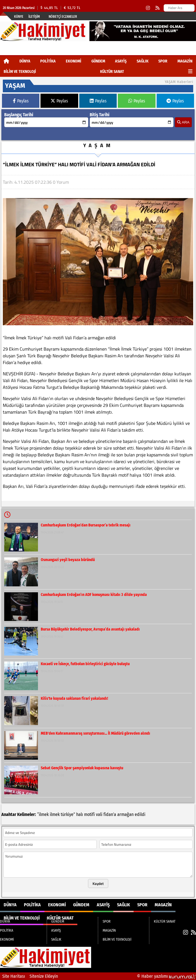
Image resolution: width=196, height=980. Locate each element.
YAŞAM (98, 145)
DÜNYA (25, 61)
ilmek (55, 814)
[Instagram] (148, 8)
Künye (19, 17)
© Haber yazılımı (166, 976)
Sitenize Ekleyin (44, 976)
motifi (89, 814)
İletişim (34, 17)
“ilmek (43, 814)
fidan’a (110, 814)
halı (80, 814)
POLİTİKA (48, 61)
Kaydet (98, 883)
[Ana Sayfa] (6, 61)
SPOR (163, 61)
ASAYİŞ (121, 61)
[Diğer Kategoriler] (190, 72)
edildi (140, 814)
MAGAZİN (185, 61)
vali (99, 814)
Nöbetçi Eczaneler (63, 17)
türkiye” (68, 814)
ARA (183, 122)
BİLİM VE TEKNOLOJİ (20, 72)
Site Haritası (14, 976)
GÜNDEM (98, 61)
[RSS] (157, 8)
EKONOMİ (74, 61)
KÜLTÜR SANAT (112, 72)
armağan (125, 814)
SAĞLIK (143, 61)
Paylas (21, 101)
